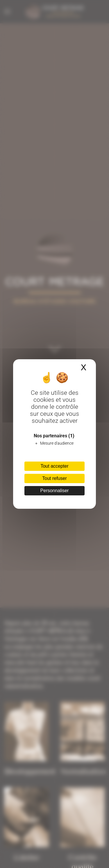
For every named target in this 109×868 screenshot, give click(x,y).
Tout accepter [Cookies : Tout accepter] (54, 466)
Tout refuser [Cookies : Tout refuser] (54, 478)
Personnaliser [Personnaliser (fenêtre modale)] (55, 491)
